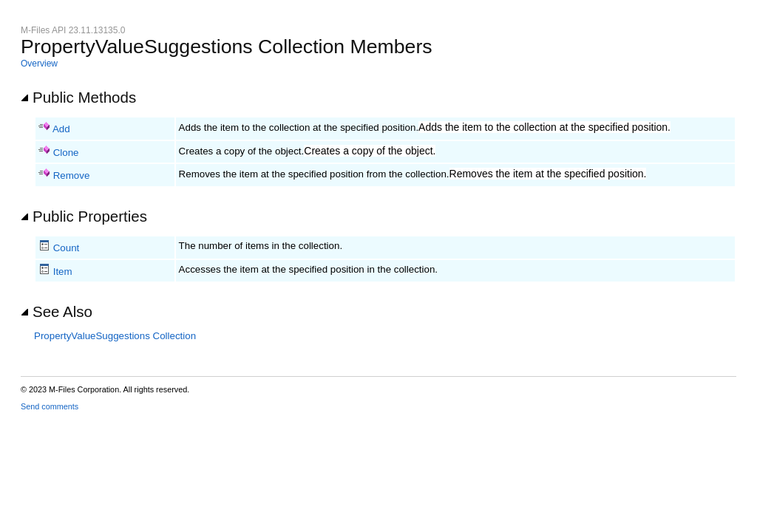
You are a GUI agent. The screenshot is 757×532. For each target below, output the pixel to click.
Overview (39, 64)
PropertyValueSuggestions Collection (115, 336)
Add (61, 129)
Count (67, 248)
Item (63, 272)
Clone (66, 153)
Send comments (50, 406)
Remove (72, 175)
